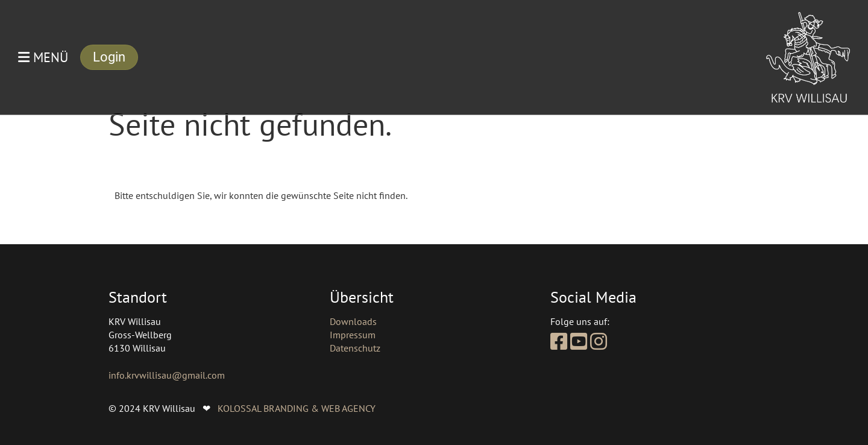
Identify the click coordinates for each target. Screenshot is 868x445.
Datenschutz (355, 348)
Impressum (353, 335)
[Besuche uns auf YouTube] (579, 341)
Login (109, 57)
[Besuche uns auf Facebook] (559, 341)
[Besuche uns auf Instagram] (599, 341)
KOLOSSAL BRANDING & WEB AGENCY (297, 408)
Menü (43, 57)
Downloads (353, 321)
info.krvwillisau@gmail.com (167, 375)
